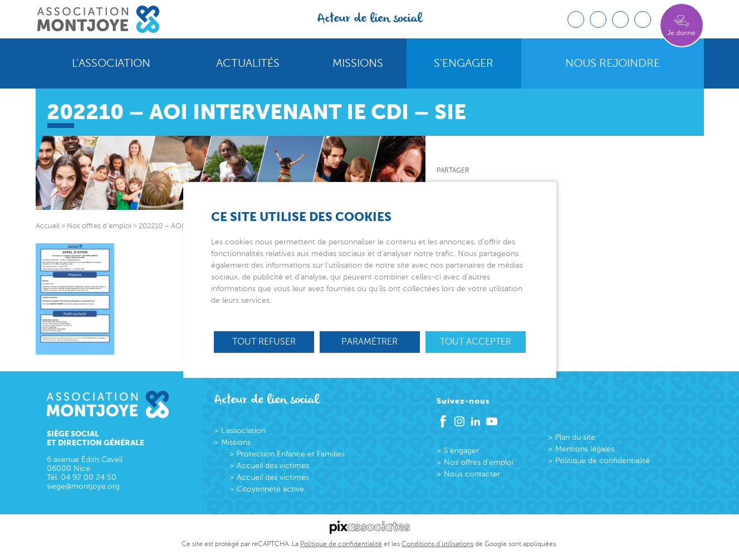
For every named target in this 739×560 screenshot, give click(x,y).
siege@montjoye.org (83, 486)
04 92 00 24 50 (89, 477)
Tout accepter (476, 342)
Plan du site (575, 437)
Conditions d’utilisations (437, 544)
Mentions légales (585, 449)
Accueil (48, 226)
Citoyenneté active (270, 489)
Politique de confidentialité (603, 461)
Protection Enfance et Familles (291, 454)
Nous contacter (472, 474)
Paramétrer (369, 342)
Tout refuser (264, 342)
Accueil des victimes (273, 466)
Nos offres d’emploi (479, 462)
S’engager (464, 63)
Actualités (248, 63)
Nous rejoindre (613, 63)
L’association (111, 63)
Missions (358, 63)
